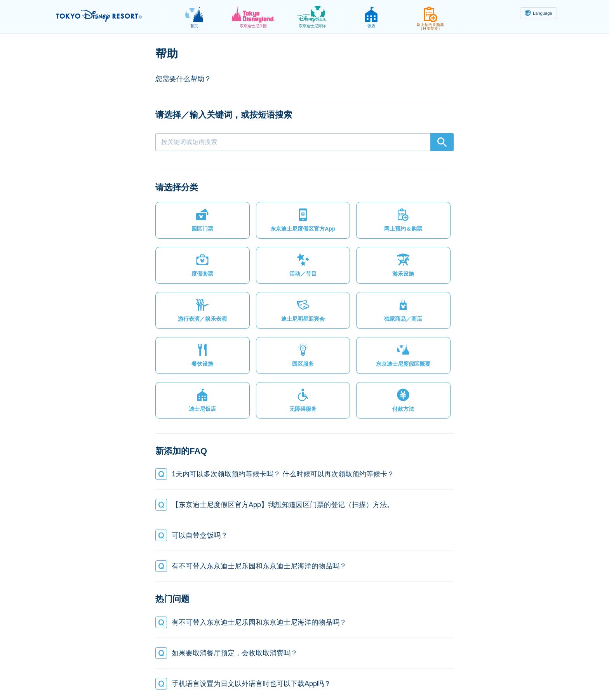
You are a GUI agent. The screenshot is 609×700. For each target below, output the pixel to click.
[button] (190, 224)
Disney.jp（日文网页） (450, 675)
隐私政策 (179, 675)
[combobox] (304, 142)
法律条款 (214, 675)
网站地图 (143, 675)
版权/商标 (307, 675)
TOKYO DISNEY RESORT (106, 16)
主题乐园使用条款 (260, 675)
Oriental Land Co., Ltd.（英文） (370, 675)
